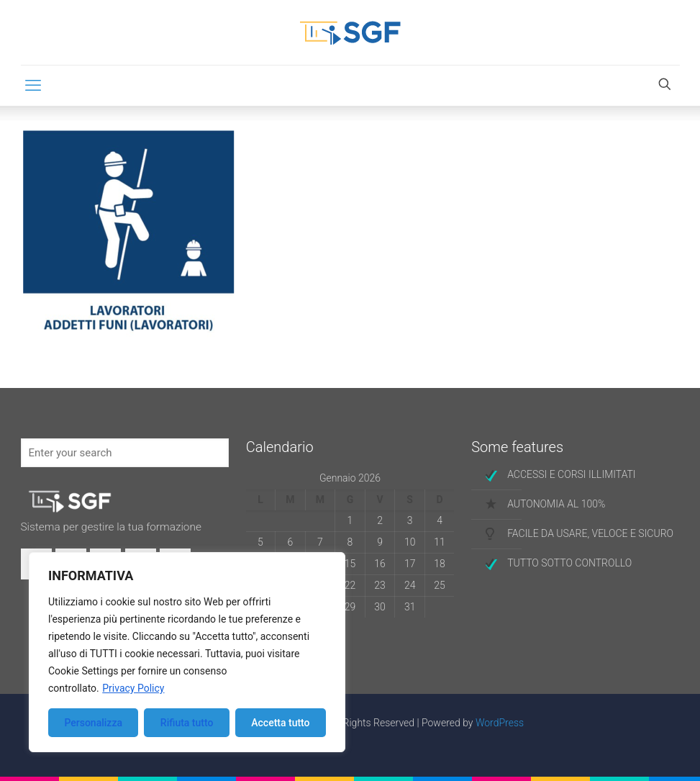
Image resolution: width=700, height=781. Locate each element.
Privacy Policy (133, 688)
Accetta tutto (280, 723)
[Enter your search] (125, 453)
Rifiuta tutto (187, 723)
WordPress (500, 723)
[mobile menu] (33, 86)
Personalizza (93, 723)
